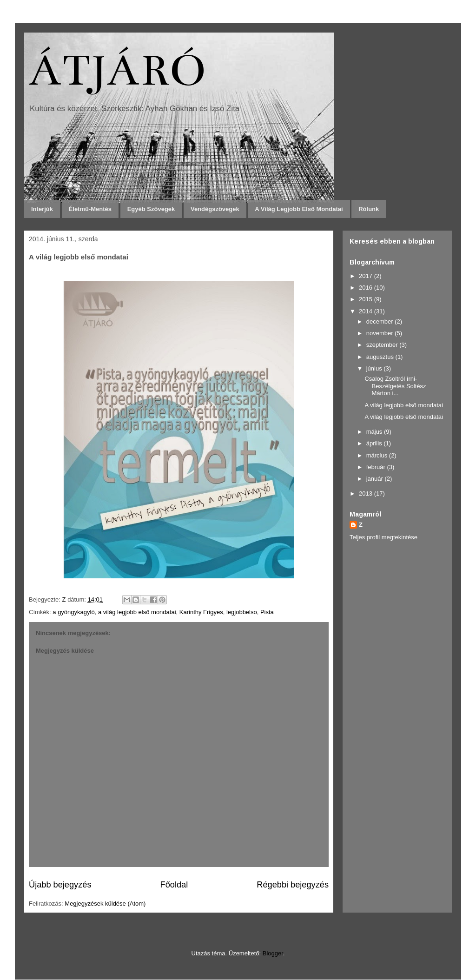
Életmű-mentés (90, 209)
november (380, 333)
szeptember (383, 345)
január (376, 479)
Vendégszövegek (215, 209)
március (378, 455)
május (375, 432)
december (380, 321)
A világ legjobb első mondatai (299, 209)
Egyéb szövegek (151, 209)
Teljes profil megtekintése (383, 537)
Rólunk (369, 209)
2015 (367, 299)
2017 (367, 276)
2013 (367, 493)
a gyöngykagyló (73, 612)
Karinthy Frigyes (201, 612)
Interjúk (42, 209)
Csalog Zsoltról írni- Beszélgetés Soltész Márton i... (395, 386)
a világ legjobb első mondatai (137, 612)
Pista (267, 612)
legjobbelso (242, 612)
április (375, 443)
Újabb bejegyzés (60, 885)
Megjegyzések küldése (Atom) (105, 904)
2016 (367, 288)
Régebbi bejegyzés (293, 885)
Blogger (273, 953)
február (377, 467)
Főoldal (174, 885)
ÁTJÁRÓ (117, 70)
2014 (367, 311)
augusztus (381, 357)
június (375, 368)
